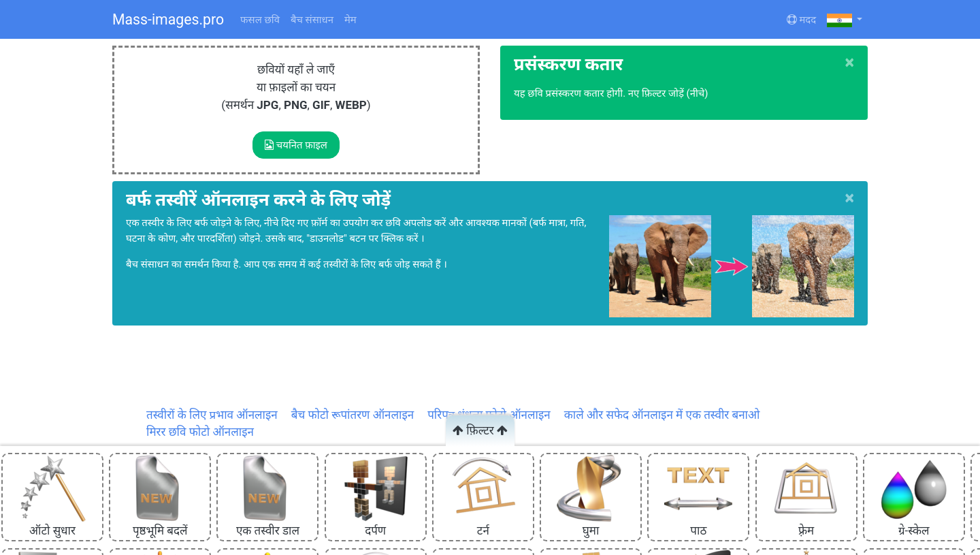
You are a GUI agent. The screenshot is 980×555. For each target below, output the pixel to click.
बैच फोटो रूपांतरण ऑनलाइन (353, 415)
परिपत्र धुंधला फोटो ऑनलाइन (489, 415)
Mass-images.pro (168, 19)
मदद (801, 20)
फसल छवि (260, 20)
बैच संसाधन (312, 20)
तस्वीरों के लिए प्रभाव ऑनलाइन (212, 415)
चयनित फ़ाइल (296, 145)
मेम (350, 20)
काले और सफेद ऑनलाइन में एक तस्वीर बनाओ (662, 415)
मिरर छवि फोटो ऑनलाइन (200, 432)
